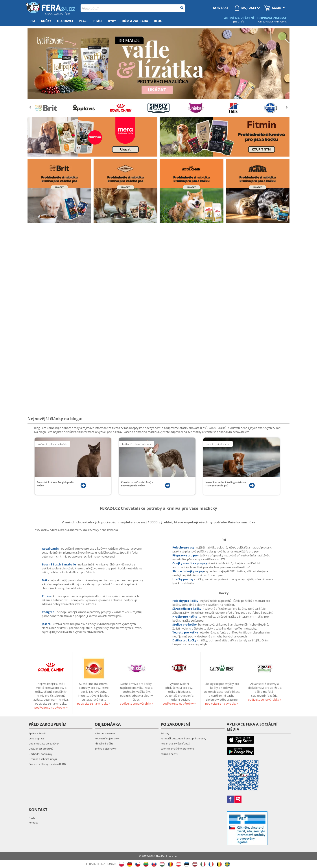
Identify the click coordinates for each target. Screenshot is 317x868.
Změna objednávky (106, 749)
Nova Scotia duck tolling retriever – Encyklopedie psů (226, 484)
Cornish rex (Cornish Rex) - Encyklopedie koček (137, 484)
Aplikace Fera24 (37, 733)
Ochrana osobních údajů (43, 759)
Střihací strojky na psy (188, 571)
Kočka (41, 444)
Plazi (83, 21)
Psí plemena (222, 444)
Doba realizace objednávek (44, 743)
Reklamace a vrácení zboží (175, 743)
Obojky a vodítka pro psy (190, 563)
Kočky (46, 21)
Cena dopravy (37, 738)
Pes (208, 444)
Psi (33, 21)
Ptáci (98, 21)
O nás (32, 818)
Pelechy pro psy (183, 547)
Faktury (165, 733)
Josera (47, 624)
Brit (45, 580)
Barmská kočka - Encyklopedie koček (55, 484)
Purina (47, 596)
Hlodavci (65, 21)
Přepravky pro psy (185, 555)
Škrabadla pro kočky (187, 609)
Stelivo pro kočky (184, 624)
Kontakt (33, 823)
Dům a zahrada (135, 21)
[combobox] (133, 8)
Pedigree (48, 612)
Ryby (112, 21)
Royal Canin (50, 549)
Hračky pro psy (183, 579)
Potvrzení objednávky (107, 738)
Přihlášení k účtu (104, 743)
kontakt (221, 8)
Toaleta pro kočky (185, 632)
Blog (158, 21)
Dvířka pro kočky (185, 640)
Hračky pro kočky (185, 617)
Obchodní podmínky (41, 754)
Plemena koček (58, 444)
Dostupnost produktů (41, 749)
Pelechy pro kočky (186, 601)
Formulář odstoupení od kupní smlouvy (183, 738)
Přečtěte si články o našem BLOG (47, 764)
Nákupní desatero (105, 733)
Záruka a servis (169, 754)
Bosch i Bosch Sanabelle (59, 564)
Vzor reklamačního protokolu (177, 749)
